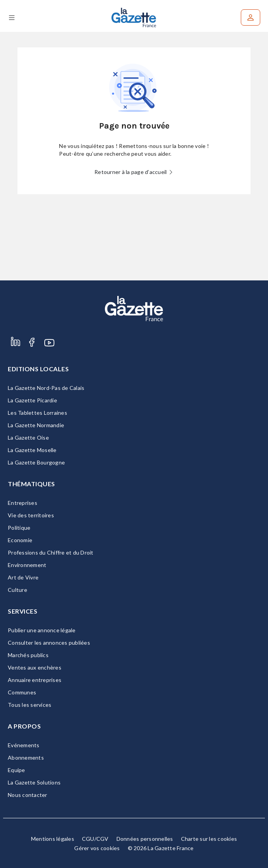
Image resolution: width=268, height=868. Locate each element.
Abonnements (26, 758)
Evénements (24, 745)
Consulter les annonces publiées (49, 643)
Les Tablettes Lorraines (37, 413)
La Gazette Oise (28, 437)
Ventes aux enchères (35, 667)
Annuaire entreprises (35, 680)
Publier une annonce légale (42, 630)
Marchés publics (28, 655)
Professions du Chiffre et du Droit (51, 552)
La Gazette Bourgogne (36, 462)
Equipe (17, 770)
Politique (19, 528)
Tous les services (30, 705)
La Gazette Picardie (32, 400)
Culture (17, 590)
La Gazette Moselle (32, 450)
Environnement (27, 565)
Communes (22, 692)
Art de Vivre (23, 577)
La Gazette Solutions (34, 782)
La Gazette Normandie (36, 425)
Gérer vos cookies (97, 848)
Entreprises (23, 503)
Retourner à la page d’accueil (134, 172)
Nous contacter (28, 795)
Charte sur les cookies (209, 839)
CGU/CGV (95, 839)
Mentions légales (53, 839)
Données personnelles (145, 839)
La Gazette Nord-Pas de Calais (46, 388)
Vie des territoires (31, 515)
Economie (20, 540)
